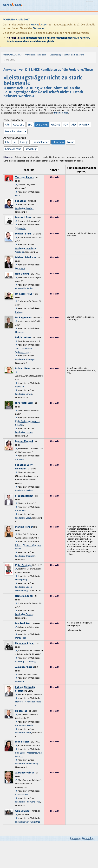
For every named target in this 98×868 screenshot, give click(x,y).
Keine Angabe (13, 149)
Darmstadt (20, 268)
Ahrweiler (20, 459)
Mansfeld (20, 682)
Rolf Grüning (22, 274)
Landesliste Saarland (25, 208)
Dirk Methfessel (24, 403)
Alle (7, 125)
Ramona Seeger (24, 596)
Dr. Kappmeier (23, 317)
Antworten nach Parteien (36, 55)
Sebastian (21, 201)
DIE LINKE (42, 125)
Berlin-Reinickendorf (25, 725)
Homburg (20, 332)
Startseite (38, 28)
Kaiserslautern (22, 794)
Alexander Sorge (25, 667)
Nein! (70, 142)
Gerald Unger (23, 811)
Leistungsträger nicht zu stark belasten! (67, 55)
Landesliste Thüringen (25, 359)
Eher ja (24, 142)
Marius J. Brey (23, 217)
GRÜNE (56, 125)
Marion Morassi (24, 441)
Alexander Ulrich (25, 773)
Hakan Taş (21, 711)
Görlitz (18, 195)
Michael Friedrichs (26, 257)
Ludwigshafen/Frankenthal (28, 822)
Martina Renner (24, 527)
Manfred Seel (23, 623)
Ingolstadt (20, 387)
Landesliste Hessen (24, 432)
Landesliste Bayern (24, 394)
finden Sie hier (61, 113)
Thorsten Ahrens (24, 177)
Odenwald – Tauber (24, 288)
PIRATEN (84, 125)
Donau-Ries (20, 638)
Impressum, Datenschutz (82, 838)
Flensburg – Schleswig (25, 661)
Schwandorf (21, 228)
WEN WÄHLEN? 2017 (12, 55)
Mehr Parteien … (16, 131)
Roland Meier (23, 368)
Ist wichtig (31, 149)
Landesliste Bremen (24, 614)
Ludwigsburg (21, 580)
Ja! (15, 142)
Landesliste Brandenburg (27, 764)
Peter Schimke (24, 565)
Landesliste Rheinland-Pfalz (28, 802)
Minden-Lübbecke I (24, 490)
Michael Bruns (23, 234)
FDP (66, 125)
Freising (19, 312)
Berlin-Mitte (21, 511)
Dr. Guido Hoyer (24, 294)
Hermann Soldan (25, 643)
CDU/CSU (19, 125)
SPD (30, 125)
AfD (74, 125)
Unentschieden (40, 142)
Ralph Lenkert (23, 337)
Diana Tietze (22, 742)
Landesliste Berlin (23, 518)
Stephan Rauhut (24, 496)
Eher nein (58, 142)
